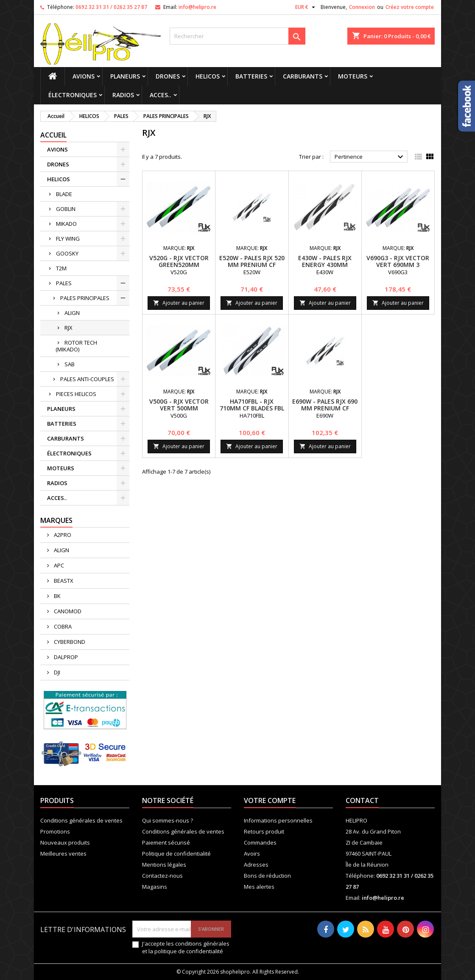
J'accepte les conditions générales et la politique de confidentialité (186, 947)
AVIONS (84, 76)
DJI (56, 672)
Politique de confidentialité (176, 854)
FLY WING (68, 239)
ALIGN (72, 313)
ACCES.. (161, 95)
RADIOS (123, 95)
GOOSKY (67, 253)
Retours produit (264, 831)
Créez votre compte (410, 7)
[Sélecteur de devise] (306, 7)
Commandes (260, 842)
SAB (70, 364)
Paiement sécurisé (166, 842)
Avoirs (252, 854)
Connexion (362, 7)
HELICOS (208, 76)
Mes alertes (259, 887)
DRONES (168, 76)
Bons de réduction (267, 876)
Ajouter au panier (179, 303)
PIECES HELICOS (76, 394)
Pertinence (370, 157)
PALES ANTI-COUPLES (87, 379)
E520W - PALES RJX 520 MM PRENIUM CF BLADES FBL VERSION (252, 265)
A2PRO (62, 535)
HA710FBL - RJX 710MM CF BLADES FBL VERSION (252, 408)
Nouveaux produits (65, 842)
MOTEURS (353, 76)
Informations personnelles (278, 820)
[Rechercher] (237, 36)
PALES (64, 283)
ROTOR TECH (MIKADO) (76, 346)
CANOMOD (67, 611)
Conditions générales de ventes (81, 820)
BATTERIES (251, 76)
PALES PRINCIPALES (85, 298)
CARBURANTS (303, 76)
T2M (61, 268)
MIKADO (66, 224)
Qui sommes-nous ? (168, 820)
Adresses (256, 865)
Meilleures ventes (63, 854)
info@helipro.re (197, 7)
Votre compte (270, 800)
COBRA (62, 626)
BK (57, 596)
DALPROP (65, 657)
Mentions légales (164, 865)
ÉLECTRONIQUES (73, 95)
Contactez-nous (162, 876)
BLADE (64, 194)
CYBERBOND (69, 642)
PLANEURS (125, 76)
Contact (362, 800)
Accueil (53, 135)
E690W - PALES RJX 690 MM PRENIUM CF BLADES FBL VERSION (325, 408)
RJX (68, 328)
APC (58, 565)
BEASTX (63, 581)
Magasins (155, 887)
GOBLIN (66, 209)
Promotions (55, 831)
